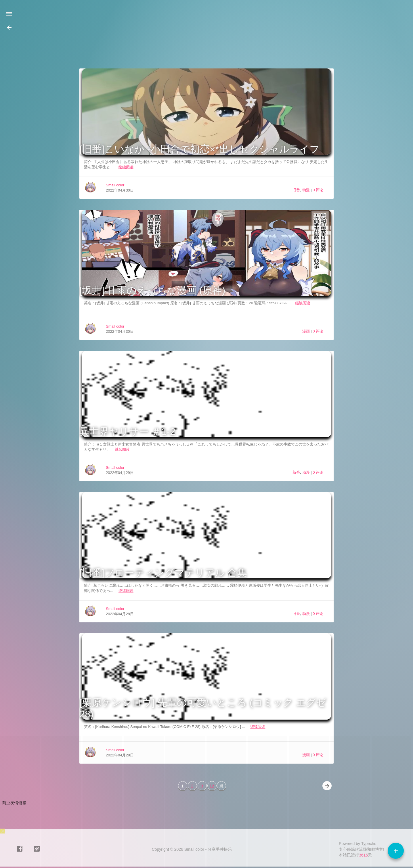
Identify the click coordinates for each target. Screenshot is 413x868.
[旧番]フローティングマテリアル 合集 (163, 573)
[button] (9, 28)
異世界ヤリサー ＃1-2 (127, 431)
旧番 (296, 190)
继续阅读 (126, 167)
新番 (296, 472)
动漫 (306, 190)
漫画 (306, 331)
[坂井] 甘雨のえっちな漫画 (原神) (152, 290)
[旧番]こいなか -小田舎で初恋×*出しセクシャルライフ (199, 149)
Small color (115, 185)
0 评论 (318, 190)
